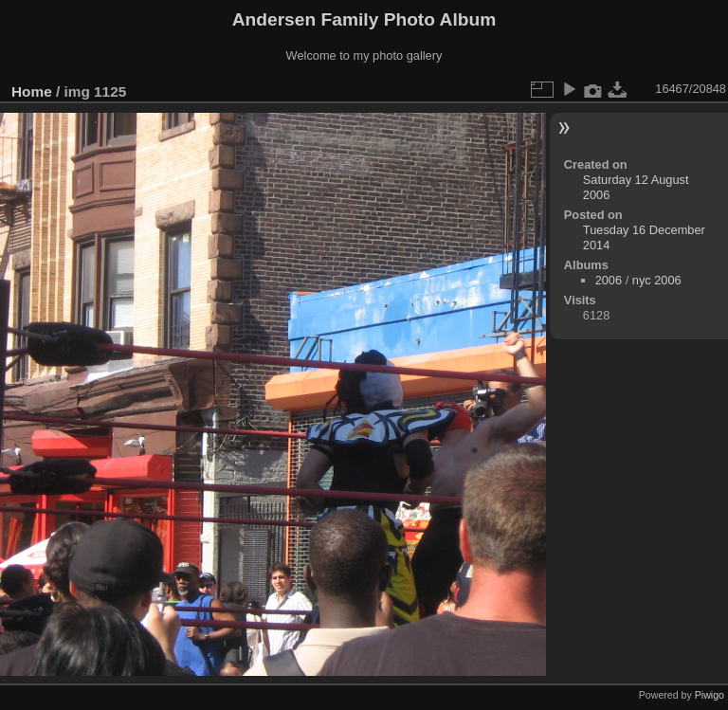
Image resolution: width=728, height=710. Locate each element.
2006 (609, 280)
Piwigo (710, 695)
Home (32, 91)
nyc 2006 (657, 280)
